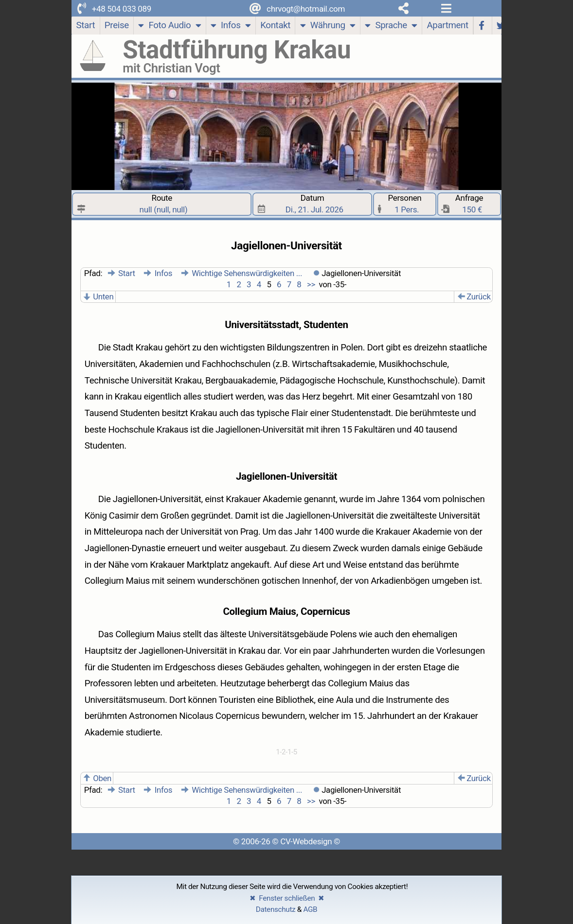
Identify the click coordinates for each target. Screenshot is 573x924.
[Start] (86, 26)
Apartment (447, 25)
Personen (405, 204)
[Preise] (117, 26)
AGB (310, 909)
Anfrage (469, 204)
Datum (312, 204)
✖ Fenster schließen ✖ (287, 898)
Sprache (391, 27)
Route (162, 204)
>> (310, 284)
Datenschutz (276, 909)
